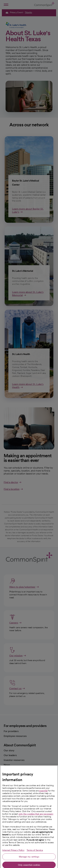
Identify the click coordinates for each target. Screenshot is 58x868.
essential (43, 805)
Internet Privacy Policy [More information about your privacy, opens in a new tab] (13, 864)
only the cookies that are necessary (36, 828)
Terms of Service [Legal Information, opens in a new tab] (35, 864)
